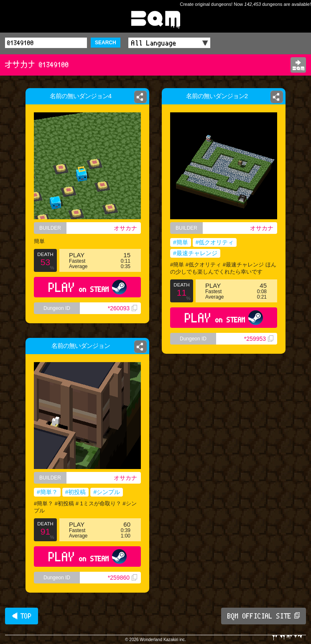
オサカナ (125, 228)
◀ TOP (22, 616)
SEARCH (106, 43)
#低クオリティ (215, 242)
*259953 (259, 339)
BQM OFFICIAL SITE (264, 616)
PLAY (88, 287)
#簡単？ (47, 492)
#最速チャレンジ (195, 253)
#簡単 (181, 242)
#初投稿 (76, 492)
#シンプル (107, 492)
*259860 (122, 578)
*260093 (122, 308)
